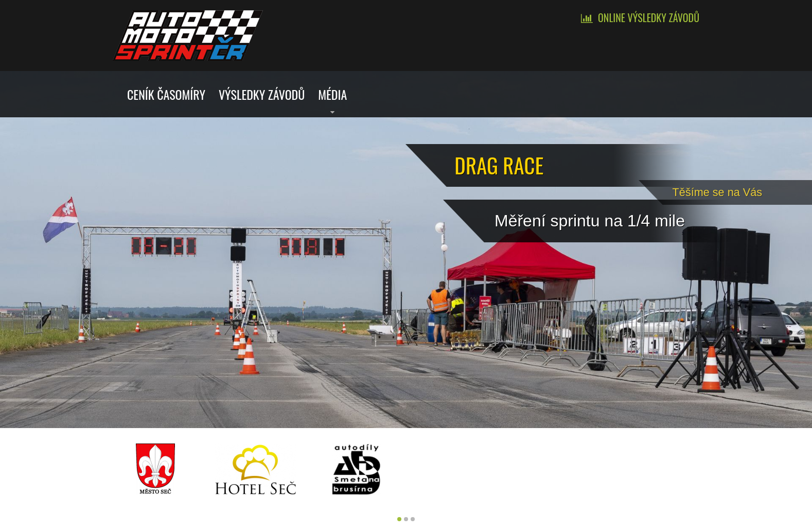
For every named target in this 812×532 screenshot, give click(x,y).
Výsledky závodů (262, 94)
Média (332, 94)
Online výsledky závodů (649, 17)
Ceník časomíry (166, 94)
